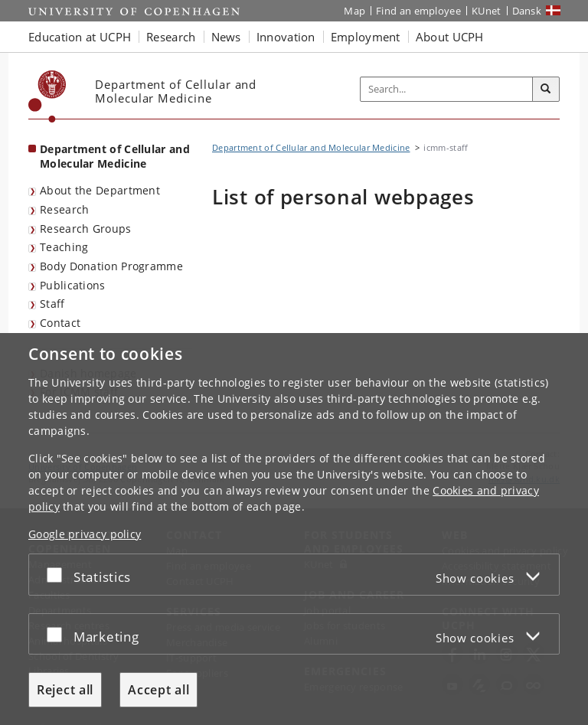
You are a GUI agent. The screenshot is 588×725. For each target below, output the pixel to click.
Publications (73, 285)
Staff (52, 304)
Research (64, 209)
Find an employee (418, 11)
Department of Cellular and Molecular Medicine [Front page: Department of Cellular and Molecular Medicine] (115, 156)
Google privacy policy (85, 534)
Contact (60, 323)
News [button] (226, 37)
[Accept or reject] (58, 575)
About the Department (100, 190)
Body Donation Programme (111, 266)
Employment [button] (366, 37)
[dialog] (294, 529)
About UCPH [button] (450, 37)
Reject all (65, 690)
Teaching (64, 247)
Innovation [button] (286, 37)
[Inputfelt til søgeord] (447, 90)
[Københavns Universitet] (47, 96)
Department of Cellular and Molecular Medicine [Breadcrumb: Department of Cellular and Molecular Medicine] (311, 147)
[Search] (546, 90)
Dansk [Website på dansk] (527, 11)
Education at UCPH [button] (80, 37)
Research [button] (171, 37)
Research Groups (86, 229)
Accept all (158, 690)
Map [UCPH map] (354, 11)
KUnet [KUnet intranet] (487, 11)
